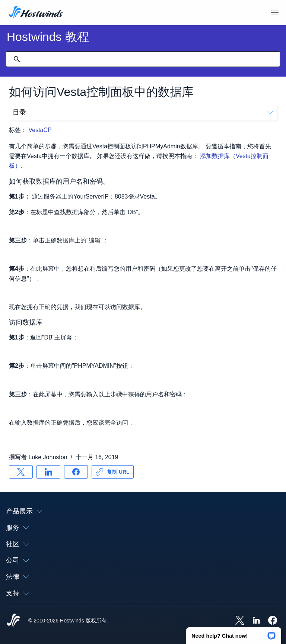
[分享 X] (21, 472)
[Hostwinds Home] (13, 621)
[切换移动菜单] (275, 13)
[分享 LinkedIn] (48, 472)
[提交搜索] (17, 59)
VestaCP (41, 130)
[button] (234, 633)
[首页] (36, 13)
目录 (143, 112)
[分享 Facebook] (76, 472)
